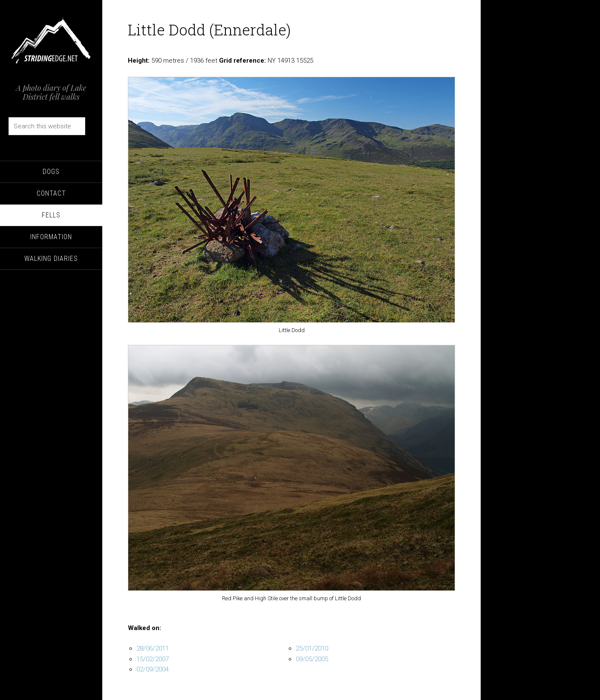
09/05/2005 (312, 659)
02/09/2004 (153, 669)
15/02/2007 (153, 659)
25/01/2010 (312, 648)
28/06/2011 (153, 648)
